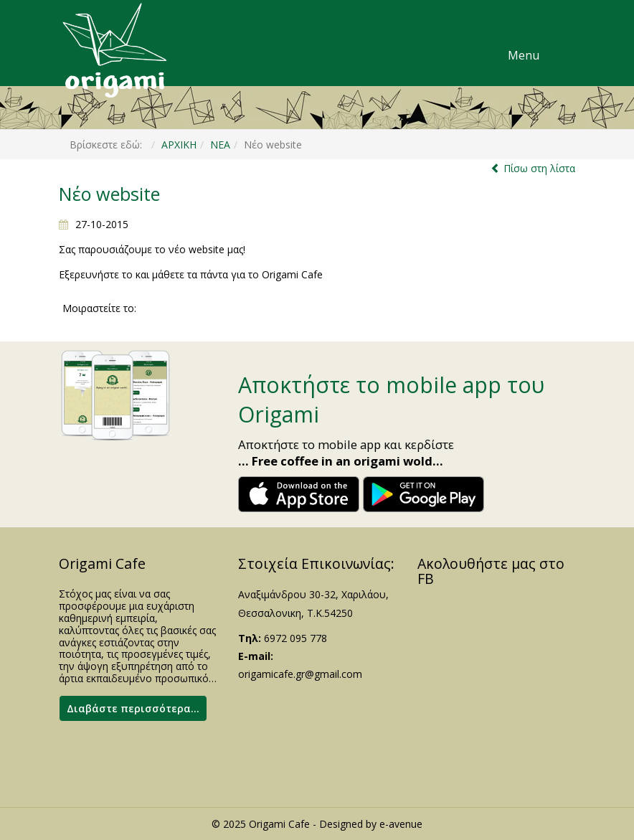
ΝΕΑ (220, 145)
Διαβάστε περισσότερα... (133, 708)
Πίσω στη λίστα (539, 168)
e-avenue (401, 824)
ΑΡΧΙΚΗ (179, 145)
